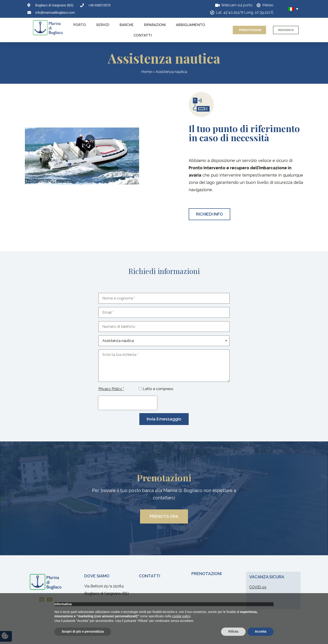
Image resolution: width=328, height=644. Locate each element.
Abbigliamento (190, 25)
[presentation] (128, 403)
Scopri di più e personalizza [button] (83, 631)
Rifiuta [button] (233, 631)
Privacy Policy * (111, 389)
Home (146, 72)
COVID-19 (258, 587)
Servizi (103, 25)
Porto (80, 25)
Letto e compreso (158, 389)
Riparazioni (155, 25)
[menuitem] (287, 9)
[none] (287, 9)
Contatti (143, 35)
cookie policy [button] (181, 616)
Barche (127, 25)
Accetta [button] (261, 631)
